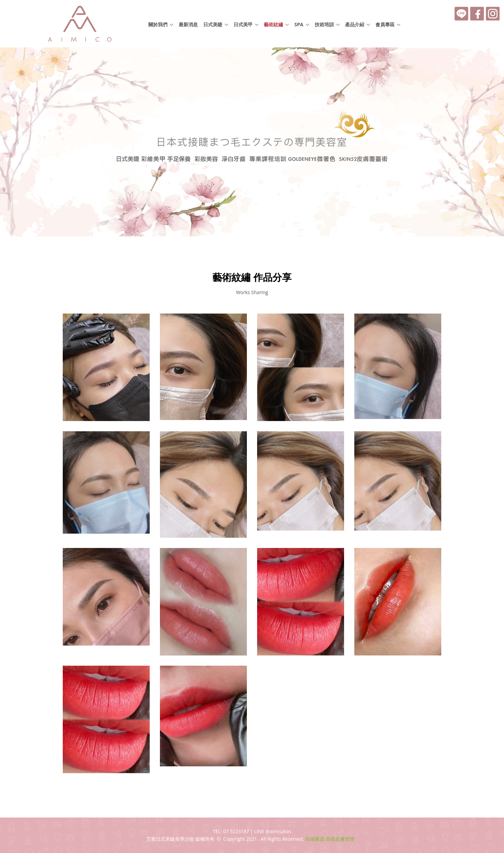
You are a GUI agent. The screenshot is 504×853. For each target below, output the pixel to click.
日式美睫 (213, 24)
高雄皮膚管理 (340, 839)
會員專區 (385, 24)
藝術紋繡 (273, 24)
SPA (299, 24)
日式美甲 (243, 24)
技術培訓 (324, 24)
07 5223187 (236, 831)
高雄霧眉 (315, 839)
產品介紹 (355, 24)
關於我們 (158, 24)
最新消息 (188, 24)
